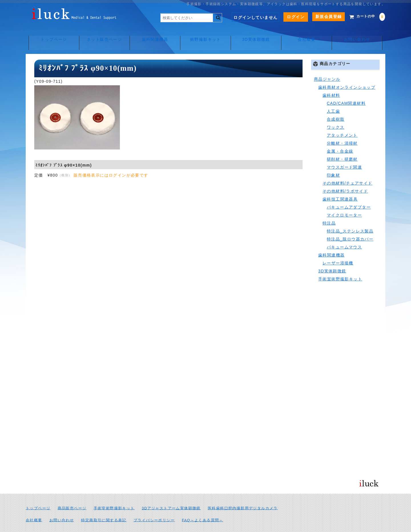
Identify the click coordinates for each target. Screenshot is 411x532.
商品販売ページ (72, 496)
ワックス (336, 115)
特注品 (329, 211)
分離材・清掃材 (342, 131)
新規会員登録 (320, 17)
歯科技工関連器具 (340, 187)
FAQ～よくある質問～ (203, 508)
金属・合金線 (340, 139)
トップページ (51, 34)
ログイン (288, 17)
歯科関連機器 (154, 34)
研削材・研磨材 (342, 147)
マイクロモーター (344, 203)
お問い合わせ (359, 34)
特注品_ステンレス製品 (350, 219)
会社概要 (308, 34)
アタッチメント (342, 123)
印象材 (333, 163)
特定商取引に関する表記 (104, 508)
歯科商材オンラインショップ (347, 75)
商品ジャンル (327, 67)
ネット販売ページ (103, 34)
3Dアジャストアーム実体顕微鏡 (171, 496)
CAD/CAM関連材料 (346, 91)
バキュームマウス (344, 234)
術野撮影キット (205, 34)
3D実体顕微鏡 (257, 34)
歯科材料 (331, 83)
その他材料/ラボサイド (345, 179)
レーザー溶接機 (338, 250)
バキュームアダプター (349, 195)
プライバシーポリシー (154, 508)
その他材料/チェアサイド (347, 171)
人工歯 (333, 99)
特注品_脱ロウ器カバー (350, 226)
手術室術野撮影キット (340, 266)
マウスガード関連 (344, 155)
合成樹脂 (336, 107)
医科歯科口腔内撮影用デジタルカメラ (243, 496)
